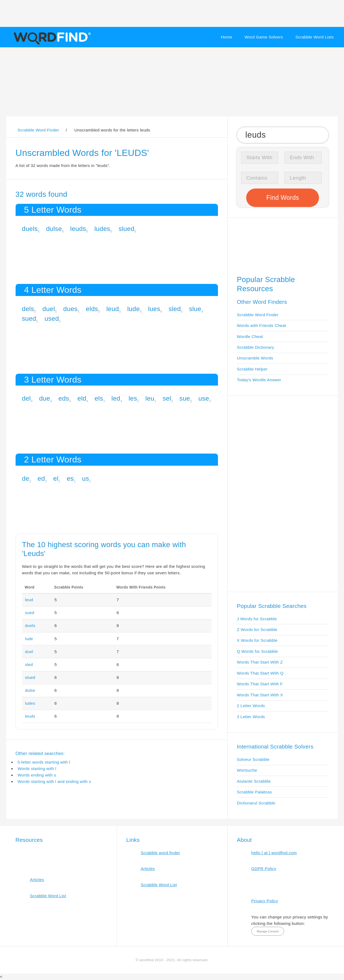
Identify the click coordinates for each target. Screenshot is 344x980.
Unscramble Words (255, 358)
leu (150, 398)
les (133, 398)
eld (82, 398)
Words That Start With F (260, 684)
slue (195, 309)
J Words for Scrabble (257, 619)
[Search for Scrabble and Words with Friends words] (283, 135)
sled (175, 309)
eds (64, 398)
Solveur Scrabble (253, 759)
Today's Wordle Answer (259, 380)
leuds (78, 229)
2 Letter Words (251, 706)
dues (70, 309)
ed (41, 478)
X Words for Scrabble (257, 640)
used (52, 318)
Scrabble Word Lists (315, 37)
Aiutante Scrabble (254, 781)
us (85, 478)
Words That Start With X (260, 695)
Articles (37, 880)
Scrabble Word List (48, 896)
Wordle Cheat (250, 336)
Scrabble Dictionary (255, 347)
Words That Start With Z (260, 662)
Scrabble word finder (161, 853)
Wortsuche (247, 770)
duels (30, 229)
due (44, 398)
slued (126, 229)
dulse (54, 229)
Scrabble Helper (252, 369)
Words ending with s (37, 775)
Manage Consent (268, 931)
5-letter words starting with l (44, 762)
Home (227, 37)
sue (185, 398)
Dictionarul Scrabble (256, 803)
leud (113, 309)
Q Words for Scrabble (257, 651)
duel (49, 309)
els (99, 398)
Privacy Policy (265, 901)
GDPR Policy (264, 869)
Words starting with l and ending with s (54, 781)
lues (154, 309)
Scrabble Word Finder (258, 315)
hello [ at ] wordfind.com (274, 853)
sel (167, 398)
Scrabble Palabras (254, 792)
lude (133, 309)
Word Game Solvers (264, 37)
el (56, 478)
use (204, 398)
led (116, 398)
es (70, 478)
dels (28, 309)
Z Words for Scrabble (257, 630)
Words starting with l (37, 769)
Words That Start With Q (260, 673)
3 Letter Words (251, 717)
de (26, 478)
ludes (102, 229)
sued (29, 318)
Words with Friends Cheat (261, 325)
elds (92, 309)
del (26, 398)
